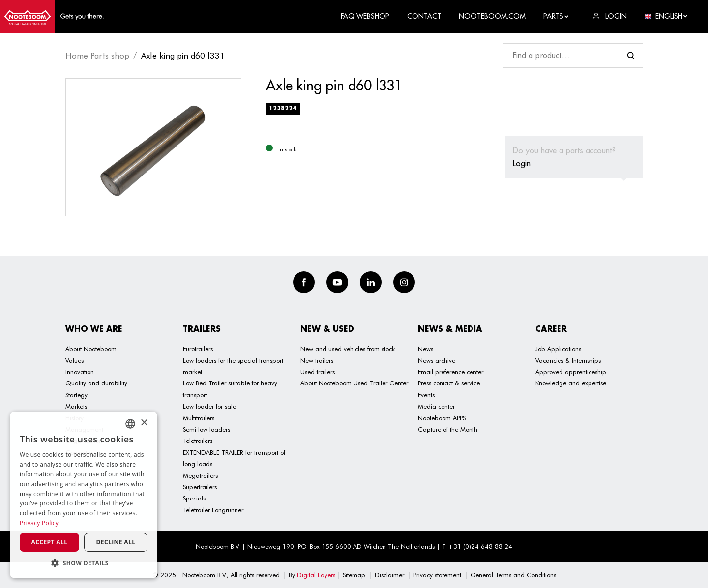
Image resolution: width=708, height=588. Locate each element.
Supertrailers (200, 487)
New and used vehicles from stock (348, 349)
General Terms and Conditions (513, 575)
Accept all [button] (50, 542)
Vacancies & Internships (568, 360)
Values (74, 360)
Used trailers (318, 372)
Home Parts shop (97, 56)
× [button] (144, 423)
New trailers (317, 360)
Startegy (76, 395)
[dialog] (84, 495)
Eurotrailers (198, 349)
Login (522, 163)
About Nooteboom (91, 349)
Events (426, 395)
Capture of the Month (448, 429)
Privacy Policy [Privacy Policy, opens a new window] (39, 523)
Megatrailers (200, 475)
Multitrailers (199, 418)
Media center (436, 406)
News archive (437, 360)
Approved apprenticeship (571, 372)
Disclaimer (389, 575)
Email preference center (451, 372)
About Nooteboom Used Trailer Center (354, 383)
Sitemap (354, 575)
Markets (76, 406)
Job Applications (558, 349)
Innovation (80, 372)
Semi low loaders (206, 429)
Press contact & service (449, 383)
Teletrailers (198, 441)
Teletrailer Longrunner (213, 510)
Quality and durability (96, 383)
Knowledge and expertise (571, 383)
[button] (84, 563)
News (426, 349)
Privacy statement (437, 575)
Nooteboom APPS (442, 418)
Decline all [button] (116, 542)
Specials (194, 498)
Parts (556, 16)
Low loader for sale (209, 406)
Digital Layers (316, 575)
